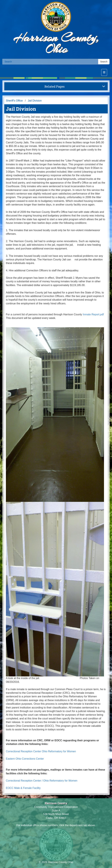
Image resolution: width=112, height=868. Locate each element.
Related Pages (75, 86)
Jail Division (35, 101)
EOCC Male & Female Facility (23, 788)
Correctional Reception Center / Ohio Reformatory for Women (42, 781)
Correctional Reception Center (23, 751)
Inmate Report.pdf (93, 314)
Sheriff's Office (14, 101)
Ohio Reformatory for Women (59, 751)
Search (104, 62)
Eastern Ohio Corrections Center (25, 759)
